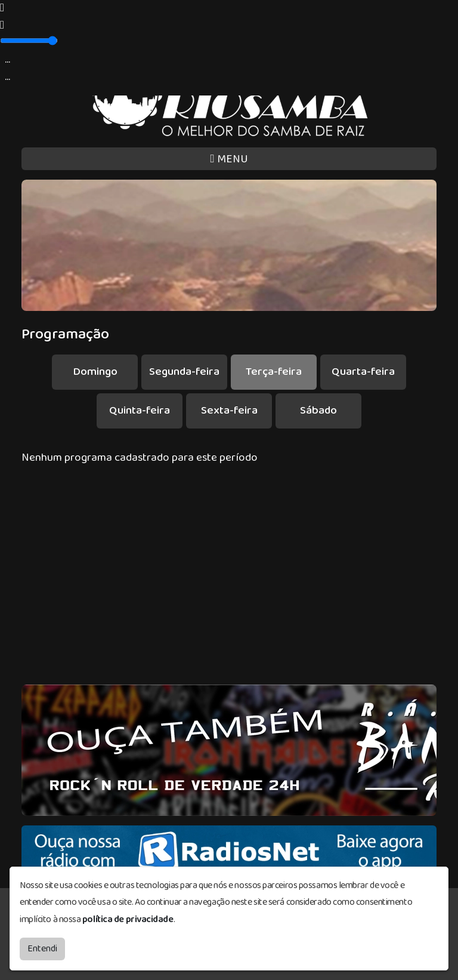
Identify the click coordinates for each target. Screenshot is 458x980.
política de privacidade (128, 916)
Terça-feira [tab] (274, 372)
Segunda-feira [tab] (184, 372)
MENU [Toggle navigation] (229, 159)
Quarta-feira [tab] (363, 372)
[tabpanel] (229, 458)
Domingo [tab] (95, 372)
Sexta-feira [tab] (229, 410)
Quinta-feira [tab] (140, 410)
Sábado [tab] (318, 410)
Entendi (42, 946)
